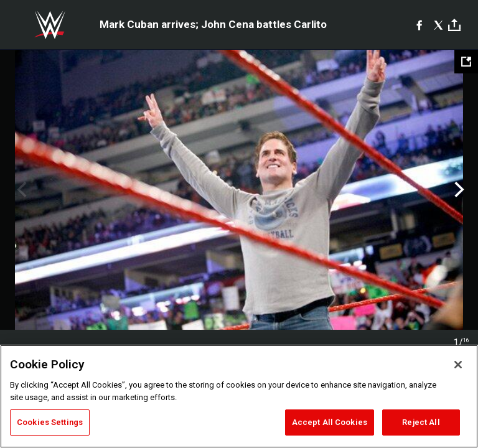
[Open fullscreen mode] (466, 62)
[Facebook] (419, 25)
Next (458, 190)
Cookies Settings (50, 422)
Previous (20, 190)
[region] (239, 396)
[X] (438, 25)
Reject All (421, 422)
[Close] (458, 365)
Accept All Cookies (330, 422)
